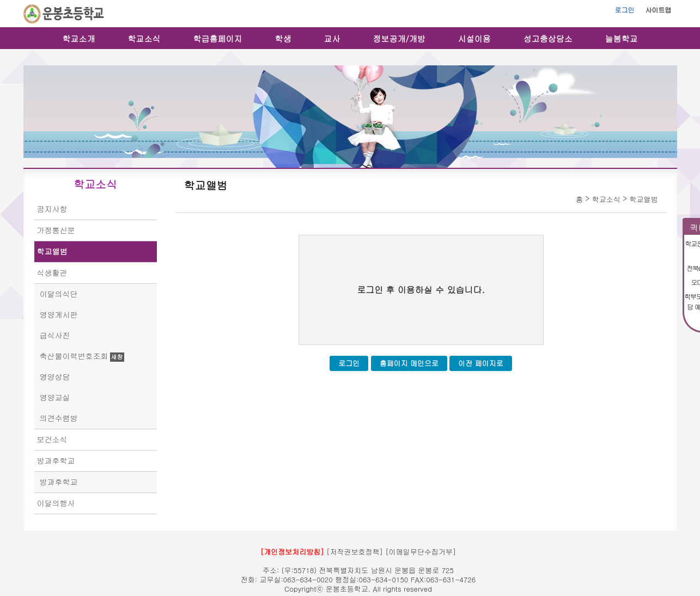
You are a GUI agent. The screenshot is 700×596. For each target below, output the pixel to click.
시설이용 (474, 38)
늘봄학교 (622, 38)
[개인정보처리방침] (292, 552)
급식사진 (55, 335)
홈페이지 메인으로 (409, 363)
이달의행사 (56, 503)
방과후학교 (56, 460)
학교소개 (79, 38)
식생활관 (52, 272)
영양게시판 (59, 314)
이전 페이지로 (480, 363)
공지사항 (52, 209)
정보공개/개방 (399, 38)
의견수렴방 (59, 418)
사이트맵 (659, 10)
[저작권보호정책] (355, 552)
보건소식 (52, 439)
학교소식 (144, 38)
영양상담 (55, 376)
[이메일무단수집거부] (421, 552)
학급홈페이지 (218, 38)
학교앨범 (52, 251)
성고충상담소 (548, 38)
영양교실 (55, 397)
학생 (283, 38)
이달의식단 (59, 294)
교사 (332, 38)
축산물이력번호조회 (74, 356)
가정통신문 (56, 230)
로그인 (625, 10)
